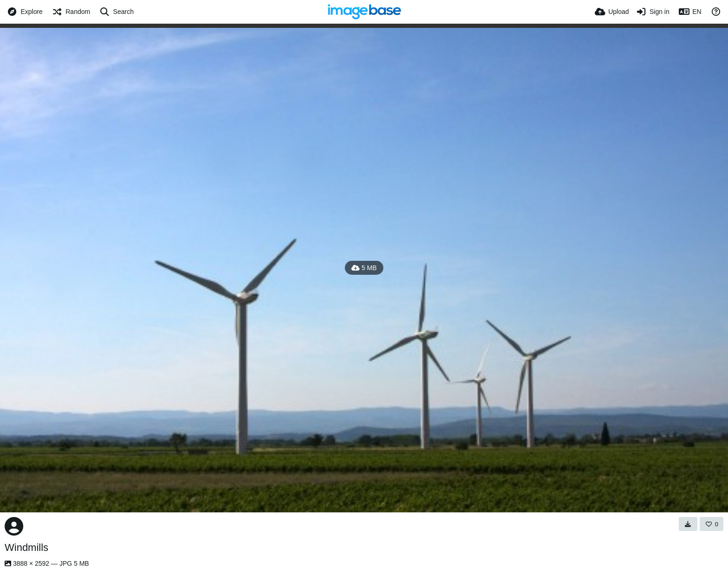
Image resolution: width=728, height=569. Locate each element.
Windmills (26, 547)
